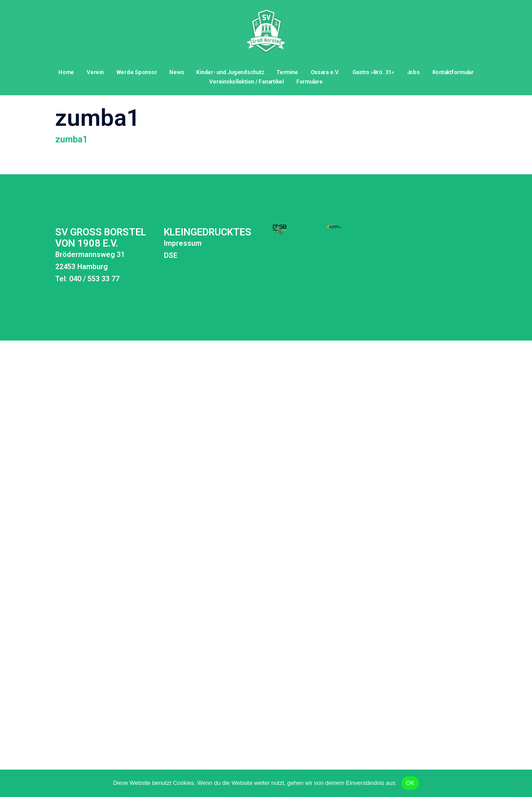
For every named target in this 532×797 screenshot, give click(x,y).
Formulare (310, 82)
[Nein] (521, 783)
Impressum (147, 224)
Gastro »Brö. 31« (373, 72)
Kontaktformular (453, 72)
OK (410, 783)
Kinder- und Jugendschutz (230, 72)
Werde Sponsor (137, 72)
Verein (95, 72)
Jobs (413, 72)
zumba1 (71, 120)
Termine (287, 72)
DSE (135, 237)
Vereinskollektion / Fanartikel (246, 82)
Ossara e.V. (325, 72)
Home (66, 72)
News (176, 72)
